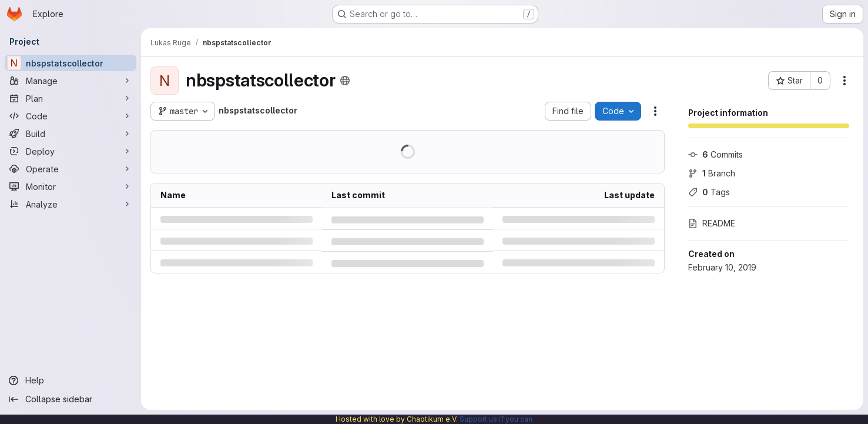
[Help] (71, 380)
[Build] (71, 133)
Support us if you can (496, 419)
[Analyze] (71, 204)
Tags (709, 192)
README (712, 223)
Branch (712, 173)
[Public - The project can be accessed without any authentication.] (345, 81)
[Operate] (71, 169)
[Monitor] (71, 186)
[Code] (71, 116)
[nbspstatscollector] (71, 63)
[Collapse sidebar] (71, 399)
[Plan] (71, 98)
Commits (715, 154)
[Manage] (71, 81)
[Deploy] (71, 151)
